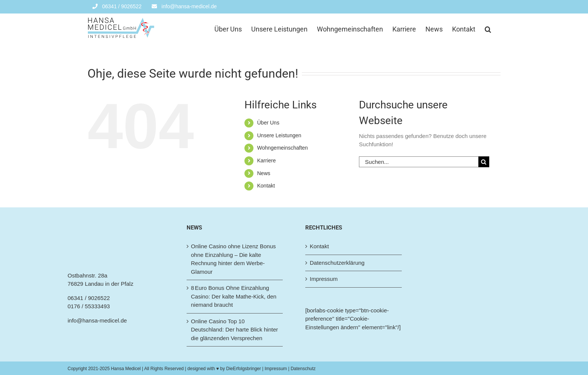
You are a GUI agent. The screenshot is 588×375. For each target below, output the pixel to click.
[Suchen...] (419, 162)
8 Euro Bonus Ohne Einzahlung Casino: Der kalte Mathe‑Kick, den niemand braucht (234, 296)
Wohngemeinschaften (283, 148)
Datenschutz (303, 369)
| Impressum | (276, 369)
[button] (488, 28)
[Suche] (484, 162)
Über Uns (268, 123)
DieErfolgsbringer (243, 369)
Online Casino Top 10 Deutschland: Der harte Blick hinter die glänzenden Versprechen (235, 330)
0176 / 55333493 (89, 306)
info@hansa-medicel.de (97, 320)
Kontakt (266, 186)
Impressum (324, 279)
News (264, 173)
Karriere (267, 160)
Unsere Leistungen (279, 135)
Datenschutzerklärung (337, 263)
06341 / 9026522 (89, 298)
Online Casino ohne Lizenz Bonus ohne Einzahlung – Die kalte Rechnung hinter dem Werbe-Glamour (234, 259)
